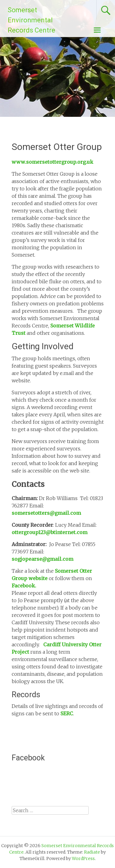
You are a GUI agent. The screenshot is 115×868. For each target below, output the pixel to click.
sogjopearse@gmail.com (42, 559)
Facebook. (24, 586)
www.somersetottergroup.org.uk (52, 162)
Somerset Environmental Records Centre (31, 20)
